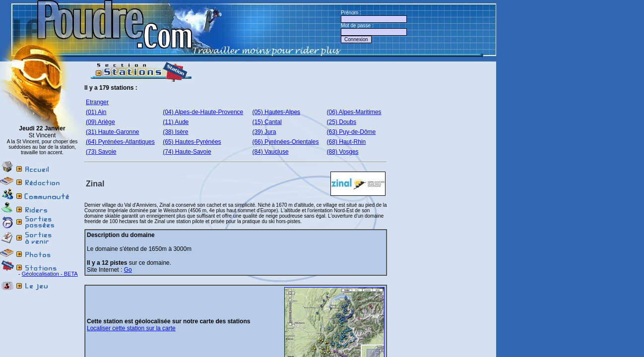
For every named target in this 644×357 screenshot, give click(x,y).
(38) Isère (175, 132)
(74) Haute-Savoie (187, 152)
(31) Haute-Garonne (112, 132)
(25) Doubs (342, 122)
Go (128, 270)
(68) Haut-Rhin (347, 142)
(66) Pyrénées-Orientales (285, 142)
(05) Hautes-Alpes (276, 112)
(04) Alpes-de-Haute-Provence (203, 112)
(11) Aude (176, 122)
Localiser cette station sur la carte (131, 328)
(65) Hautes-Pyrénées (192, 142)
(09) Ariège (100, 122)
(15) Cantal (267, 122)
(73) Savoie (101, 152)
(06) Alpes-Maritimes (354, 112)
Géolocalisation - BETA (50, 274)
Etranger (97, 102)
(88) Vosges (343, 152)
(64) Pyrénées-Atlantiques (120, 142)
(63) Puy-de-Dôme (352, 132)
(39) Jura (264, 132)
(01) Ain (96, 112)
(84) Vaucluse (270, 152)
